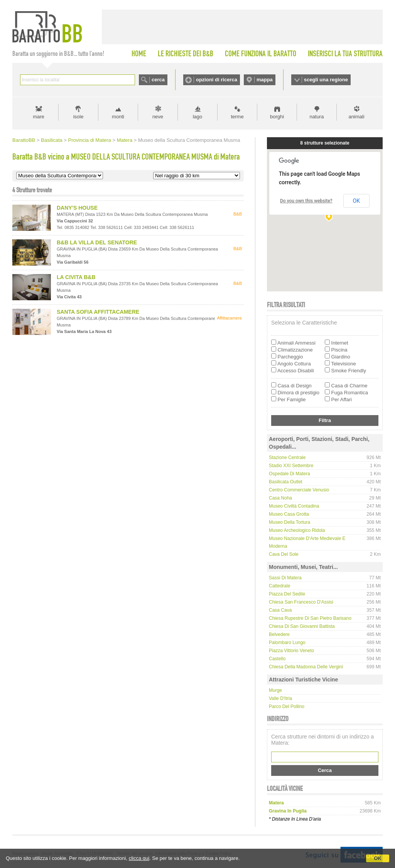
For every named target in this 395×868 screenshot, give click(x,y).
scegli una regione (326, 80)
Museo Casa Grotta (289, 514)
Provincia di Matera (90, 140)
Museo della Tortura (289, 522)
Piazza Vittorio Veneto (291, 651)
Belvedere (279, 634)
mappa (265, 80)
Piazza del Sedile (287, 594)
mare (39, 117)
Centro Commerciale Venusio (299, 490)
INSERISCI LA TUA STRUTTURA (345, 54)
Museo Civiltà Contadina (294, 506)
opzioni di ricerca (217, 80)
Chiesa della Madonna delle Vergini (306, 667)
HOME (139, 54)
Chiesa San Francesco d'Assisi (301, 602)
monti (118, 117)
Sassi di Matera (285, 578)
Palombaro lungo (287, 643)
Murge (275, 690)
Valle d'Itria (280, 698)
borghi (277, 117)
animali (356, 117)
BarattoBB (24, 140)
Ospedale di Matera (289, 474)
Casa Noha (280, 498)
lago (198, 117)
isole (78, 117)
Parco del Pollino (287, 707)
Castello (277, 659)
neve (158, 117)
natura (317, 117)
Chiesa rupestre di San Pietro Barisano (310, 618)
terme (237, 117)
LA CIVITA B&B (76, 277)
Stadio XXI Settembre (291, 466)
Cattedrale (279, 586)
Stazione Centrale (287, 458)
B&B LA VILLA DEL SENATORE (97, 242)
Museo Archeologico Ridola (297, 530)
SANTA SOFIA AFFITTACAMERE (98, 312)
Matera (125, 140)
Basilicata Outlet (286, 482)
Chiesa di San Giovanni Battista (302, 626)
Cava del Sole (284, 554)
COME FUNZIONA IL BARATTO (261, 54)
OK (378, 858)
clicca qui (139, 858)
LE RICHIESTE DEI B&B (186, 54)
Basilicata (52, 140)
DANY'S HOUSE (77, 208)
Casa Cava (280, 610)
